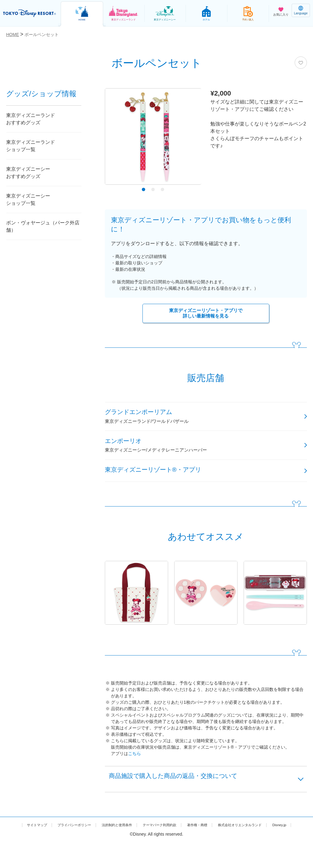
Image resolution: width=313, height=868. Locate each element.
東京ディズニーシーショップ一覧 (28, 200)
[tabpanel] (153, 138)
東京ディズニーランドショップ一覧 (31, 146)
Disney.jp (156, 851)
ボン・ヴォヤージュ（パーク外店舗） (43, 226)
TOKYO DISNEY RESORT (31, 13)
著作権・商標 (219, 844)
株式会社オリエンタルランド (271, 844)
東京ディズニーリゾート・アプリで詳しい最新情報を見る (206, 314)
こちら (134, 768)
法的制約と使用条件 (123, 844)
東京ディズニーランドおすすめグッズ (31, 119)
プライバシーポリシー (72, 844)
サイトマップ (27, 844)
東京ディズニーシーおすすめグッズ (28, 173)
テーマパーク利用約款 (175, 844)
